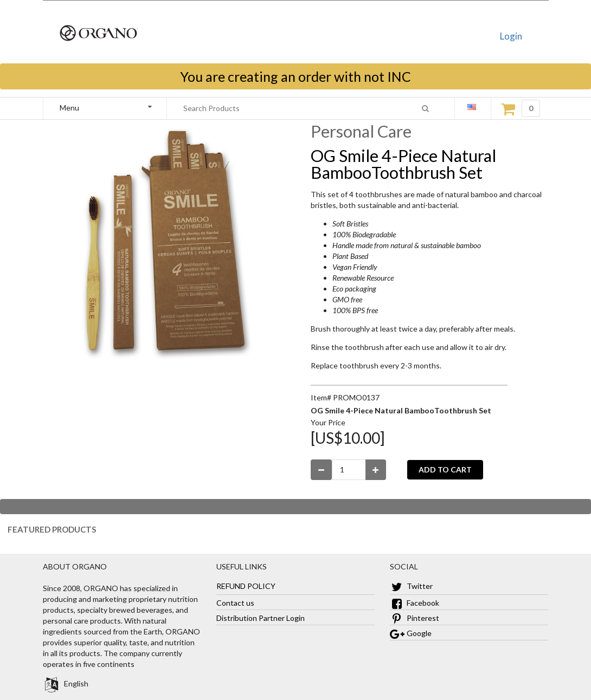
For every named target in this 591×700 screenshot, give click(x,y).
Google (411, 633)
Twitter (411, 586)
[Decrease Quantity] (321, 470)
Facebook (415, 603)
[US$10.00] (348, 438)
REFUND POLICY (246, 586)
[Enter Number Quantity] (349, 470)
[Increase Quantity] (376, 470)
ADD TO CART (445, 469)
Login (511, 36)
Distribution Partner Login (261, 618)
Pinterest (415, 618)
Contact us (235, 603)
